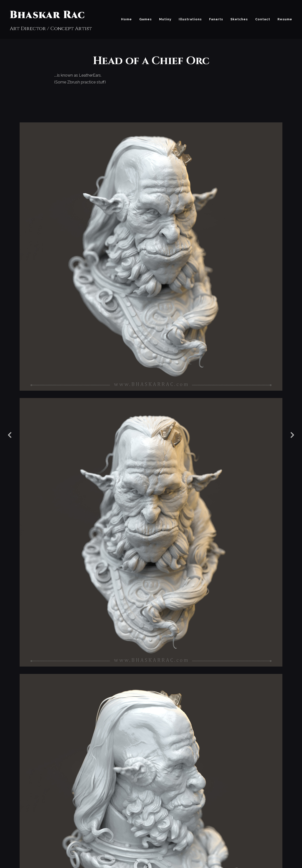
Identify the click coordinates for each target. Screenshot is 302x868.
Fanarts (216, 19)
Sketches (239, 19)
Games (145, 19)
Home (126, 19)
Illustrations (190, 19)
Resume (285, 19)
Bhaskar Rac (47, 15)
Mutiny (165, 19)
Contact (263, 19)
